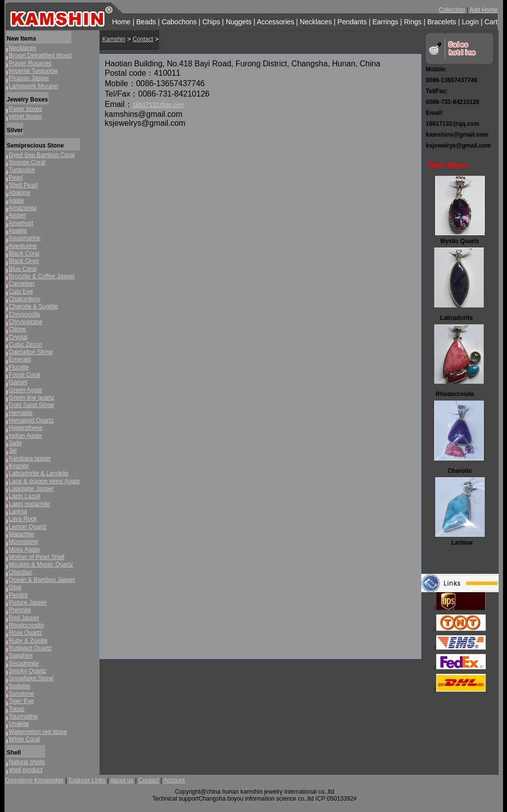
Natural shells (27, 762)
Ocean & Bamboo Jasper (42, 580)
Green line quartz (32, 398)
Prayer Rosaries (30, 63)
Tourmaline (24, 716)
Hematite (21, 413)
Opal (15, 587)
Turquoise (22, 170)
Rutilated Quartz (30, 648)
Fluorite (19, 367)
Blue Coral (23, 269)
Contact (143, 39)
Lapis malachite (29, 504)
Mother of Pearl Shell (37, 557)
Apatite (18, 231)
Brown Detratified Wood (40, 55)
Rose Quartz (25, 633)
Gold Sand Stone (31, 405)
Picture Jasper (28, 603)
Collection (452, 10)
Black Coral (24, 254)
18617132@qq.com (159, 105)
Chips (211, 22)
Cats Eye (21, 292)
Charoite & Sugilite (33, 306)
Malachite (22, 534)
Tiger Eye (22, 701)
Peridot (18, 595)
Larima (18, 511)
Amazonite (23, 208)
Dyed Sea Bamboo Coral (42, 155)
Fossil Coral (25, 375)
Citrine (18, 329)
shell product (26, 770)
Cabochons (179, 22)
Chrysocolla (25, 314)
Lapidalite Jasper (31, 489)
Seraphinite (24, 663)
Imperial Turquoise (33, 71)
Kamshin (114, 39)
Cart (491, 22)
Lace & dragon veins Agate (44, 481)
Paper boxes (25, 109)
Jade (15, 443)
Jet (13, 451)
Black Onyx (24, 261)
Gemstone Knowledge (35, 780)
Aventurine (23, 246)
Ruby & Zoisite (28, 641)
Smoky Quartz (28, 671)
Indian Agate (25, 436)
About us (122, 780)
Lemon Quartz (28, 527)
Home (122, 22)
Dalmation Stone (31, 352)
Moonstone (24, 542)
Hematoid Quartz (31, 420)
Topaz (17, 709)
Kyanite (19, 466)
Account (174, 780)
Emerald (20, 359)
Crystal (18, 337)
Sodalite (20, 686)
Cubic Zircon (25, 345)
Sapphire (21, 656)
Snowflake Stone (31, 678)
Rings (413, 22)
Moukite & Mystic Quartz (41, 564)
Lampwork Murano (33, 86)
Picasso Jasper (29, 78)
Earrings (385, 22)
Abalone (19, 193)
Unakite (19, 724)
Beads (146, 22)
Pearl (16, 178)
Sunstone (22, 694)
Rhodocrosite (26, 625)
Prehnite (20, 610)
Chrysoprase (26, 322)
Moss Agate (25, 550)
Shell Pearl (23, 185)
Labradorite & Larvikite (39, 473)
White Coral (25, 739)
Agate (16, 201)
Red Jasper (24, 618)
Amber (17, 215)
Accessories (276, 22)
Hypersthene (26, 428)
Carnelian (22, 284)
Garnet (18, 382)
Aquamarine (25, 238)
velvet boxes (25, 116)
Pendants (352, 22)
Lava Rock (23, 519)
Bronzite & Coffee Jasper (42, 276)
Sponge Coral (27, 162)
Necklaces (316, 22)
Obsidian (21, 572)
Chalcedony (25, 299)
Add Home (483, 10)
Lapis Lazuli (25, 496)
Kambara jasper (30, 458)
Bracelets (442, 22)
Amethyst (21, 223)
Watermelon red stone (38, 732)
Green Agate (25, 390)
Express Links (87, 780)
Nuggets (239, 22)
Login (470, 22)
